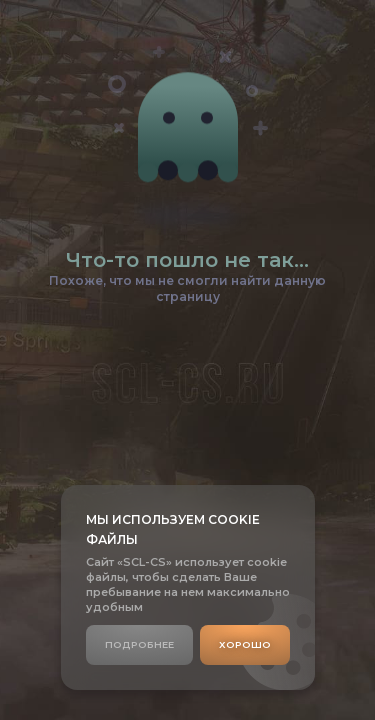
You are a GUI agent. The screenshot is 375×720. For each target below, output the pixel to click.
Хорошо (245, 644)
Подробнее (139, 644)
